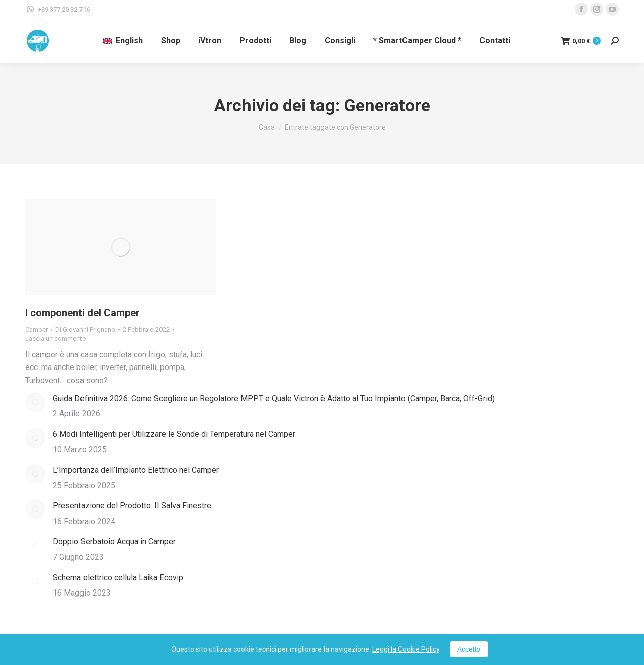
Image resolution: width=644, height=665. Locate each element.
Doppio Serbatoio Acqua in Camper (114, 541)
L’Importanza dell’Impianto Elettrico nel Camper (136, 470)
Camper (36, 329)
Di (85, 329)
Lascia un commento (56, 339)
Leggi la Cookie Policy (406, 649)
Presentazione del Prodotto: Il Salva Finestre (132, 506)
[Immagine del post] (35, 402)
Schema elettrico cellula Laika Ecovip (118, 578)
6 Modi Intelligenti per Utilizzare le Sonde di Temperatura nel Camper (174, 434)
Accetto (469, 649)
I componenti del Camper (83, 313)
